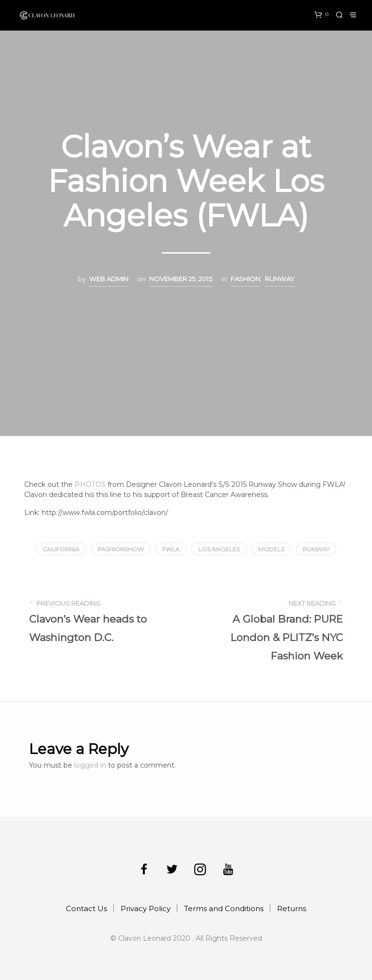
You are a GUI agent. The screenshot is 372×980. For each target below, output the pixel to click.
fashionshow (121, 549)
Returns (292, 908)
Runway (280, 279)
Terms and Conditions (224, 908)
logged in (90, 765)
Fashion (245, 279)
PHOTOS (90, 484)
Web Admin (109, 279)
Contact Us (86, 908)
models (271, 549)
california (61, 549)
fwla (171, 549)
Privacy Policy (146, 908)
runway (316, 549)
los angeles (219, 549)
